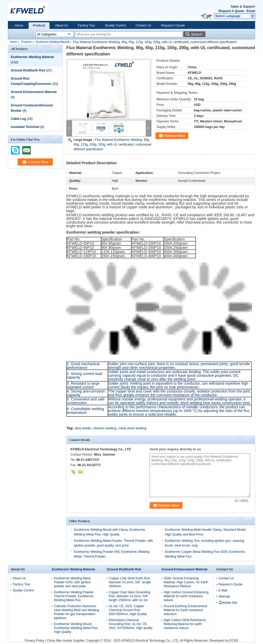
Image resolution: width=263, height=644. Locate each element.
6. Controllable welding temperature (85, 411)
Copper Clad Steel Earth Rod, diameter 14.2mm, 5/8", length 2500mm (130, 582)
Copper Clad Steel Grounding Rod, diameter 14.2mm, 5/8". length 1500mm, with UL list (130, 596)
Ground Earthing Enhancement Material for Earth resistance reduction (185, 610)
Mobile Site (228, 603)
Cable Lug (18, 119)
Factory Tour (87, 25)
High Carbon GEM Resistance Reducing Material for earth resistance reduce (185, 624)
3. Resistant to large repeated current (83, 385)
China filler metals (60, 641)
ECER (234, 641)
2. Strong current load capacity (85, 375)
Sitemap (224, 596)
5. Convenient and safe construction (86, 401)
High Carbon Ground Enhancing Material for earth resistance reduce (186, 596)
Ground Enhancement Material (34, 92)
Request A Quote (231, 11)
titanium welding (105, 428)
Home (19, 25)
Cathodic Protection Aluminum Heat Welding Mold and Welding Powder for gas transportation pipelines (76, 612)
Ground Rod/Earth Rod (28, 70)
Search (197, 34)
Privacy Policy (35, 641)
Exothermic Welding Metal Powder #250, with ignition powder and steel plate (72, 582)
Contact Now (175, 136)
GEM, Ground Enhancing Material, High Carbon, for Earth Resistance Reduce (186, 582)
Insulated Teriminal (25, 127)
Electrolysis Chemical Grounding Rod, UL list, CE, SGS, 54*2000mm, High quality (131, 624)
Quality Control (115, 25)
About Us (61, 25)
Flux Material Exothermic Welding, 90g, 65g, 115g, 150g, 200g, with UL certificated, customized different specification (112, 145)
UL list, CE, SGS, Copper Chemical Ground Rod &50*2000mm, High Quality (128, 610)
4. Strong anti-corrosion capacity (86, 393)
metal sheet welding (132, 428)
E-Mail (223, 590)
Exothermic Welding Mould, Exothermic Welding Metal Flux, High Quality (76, 628)
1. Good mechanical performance (83, 366)
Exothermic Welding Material (52, 42)
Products (39, 25)
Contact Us (143, 25)
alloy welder (83, 428)
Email (251, 11)
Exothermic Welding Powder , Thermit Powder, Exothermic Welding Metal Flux (75, 596)
